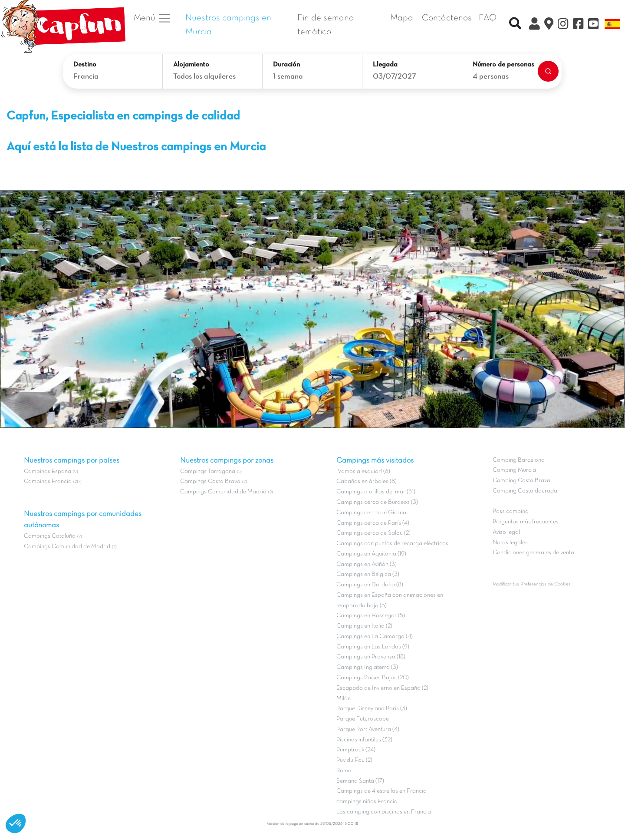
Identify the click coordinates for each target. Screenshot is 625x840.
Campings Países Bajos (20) (373, 678)
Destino (85, 65)
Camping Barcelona (519, 460)
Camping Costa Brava (521, 481)
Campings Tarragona (208, 471)
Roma (344, 771)
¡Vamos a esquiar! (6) (363, 471)
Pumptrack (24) (356, 750)
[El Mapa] (549, 25)
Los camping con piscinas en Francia (384, 812)
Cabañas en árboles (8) (367, 481)
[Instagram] (563, 25)
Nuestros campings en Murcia (228, 25)
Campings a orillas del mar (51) (376, 492)
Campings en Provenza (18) (371, 657)
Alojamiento (191, 65)
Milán (344, 699)
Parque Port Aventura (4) (368, 729)
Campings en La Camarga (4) (375, 637)
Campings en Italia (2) (364, 626)
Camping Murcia (514, 470)
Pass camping (511, 511)
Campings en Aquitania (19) (371, 554)
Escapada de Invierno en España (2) (382, 688)
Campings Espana (48, 471)
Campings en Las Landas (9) (373, 647)
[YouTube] (594, 25)
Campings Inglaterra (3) (367, 667)
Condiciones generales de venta (533, 553)
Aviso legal (506, 532)
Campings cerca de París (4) (373, 523)
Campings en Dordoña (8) (370, 585)
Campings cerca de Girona (371, 513)
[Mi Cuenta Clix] (535, 25)
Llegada (385, 65)
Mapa (402, 18)
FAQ (488, 18)
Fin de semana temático (326, 25)
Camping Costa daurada (525, 491)
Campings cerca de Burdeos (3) (377, 502)
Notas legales (510, 543)
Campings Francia (48, 481)
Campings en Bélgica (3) (368, 574)
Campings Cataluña (50, 536)
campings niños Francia (367, 802)
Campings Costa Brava (210, 481)
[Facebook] (578, 25)
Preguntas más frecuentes (526, 522)
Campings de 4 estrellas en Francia (382, 791)
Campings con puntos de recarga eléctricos (392, 544)
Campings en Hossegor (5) (371, 616)
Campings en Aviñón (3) (367, 564)
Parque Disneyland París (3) (372, 709)
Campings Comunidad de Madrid (67, 547)
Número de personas (503, 65)
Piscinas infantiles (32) (364, 740)
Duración (286, 65)
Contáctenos (447, 18)
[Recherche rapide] (515, 25)
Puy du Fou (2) (354, 760)
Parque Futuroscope (363, 719)
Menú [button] (153, 18)
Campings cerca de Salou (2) (373, 533)
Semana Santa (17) (360, 781)
